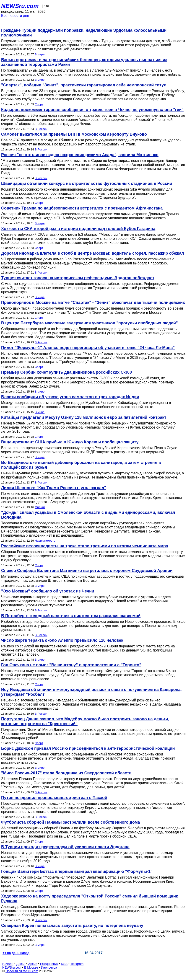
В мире (40, 54)
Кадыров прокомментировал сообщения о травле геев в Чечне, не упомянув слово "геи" (92, 110)
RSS (64, 964)
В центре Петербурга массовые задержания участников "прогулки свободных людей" (90, 323)
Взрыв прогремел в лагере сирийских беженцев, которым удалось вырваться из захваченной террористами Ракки (84, 62)
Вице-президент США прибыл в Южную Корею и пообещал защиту (70, 442)
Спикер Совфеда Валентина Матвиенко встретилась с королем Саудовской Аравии (87, 571)
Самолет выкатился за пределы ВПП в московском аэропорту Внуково (74, 134)
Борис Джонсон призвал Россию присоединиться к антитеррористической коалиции (88, 748)
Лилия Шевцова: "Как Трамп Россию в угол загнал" (54, 488)
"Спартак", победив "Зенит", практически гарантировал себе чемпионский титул (84, 85)
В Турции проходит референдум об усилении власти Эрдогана (65, 847)
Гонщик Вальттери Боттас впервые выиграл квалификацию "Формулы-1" (77, 871)
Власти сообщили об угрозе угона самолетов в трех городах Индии (70, 397)
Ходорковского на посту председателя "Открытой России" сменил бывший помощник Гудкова (90, 899)
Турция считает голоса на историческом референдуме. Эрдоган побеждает (78, 278)
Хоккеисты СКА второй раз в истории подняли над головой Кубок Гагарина (78, 229)
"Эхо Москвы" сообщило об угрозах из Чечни (48, 591)
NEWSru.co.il (12, 967)
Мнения (40, 507)
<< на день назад (16, 953)
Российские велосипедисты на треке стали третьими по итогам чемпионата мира (85, 546)
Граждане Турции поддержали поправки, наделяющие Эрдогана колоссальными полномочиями (84, 33)
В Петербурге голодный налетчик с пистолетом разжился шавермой (71, 616)
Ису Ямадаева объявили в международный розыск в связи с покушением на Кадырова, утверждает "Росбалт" (91, 692)
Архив (33, 964)
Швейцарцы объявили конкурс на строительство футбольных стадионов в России (87, 184)
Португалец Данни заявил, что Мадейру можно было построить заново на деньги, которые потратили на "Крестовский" (85, 721)
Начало (8, 964)
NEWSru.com (20, 6)
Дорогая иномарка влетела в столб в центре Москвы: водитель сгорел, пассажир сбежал (93, 253)
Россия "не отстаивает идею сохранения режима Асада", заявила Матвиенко (80, 155)
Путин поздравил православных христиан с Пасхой (54, 798)
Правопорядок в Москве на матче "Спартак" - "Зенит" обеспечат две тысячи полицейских (93, 303)
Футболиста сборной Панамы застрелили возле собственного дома (71, 822)
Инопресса (49, 967)
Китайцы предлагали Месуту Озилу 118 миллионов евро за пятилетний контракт (84, 417)
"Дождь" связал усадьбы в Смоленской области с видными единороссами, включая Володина (88, 515)
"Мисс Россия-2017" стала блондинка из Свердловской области (66, 773)
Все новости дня (15, 16)
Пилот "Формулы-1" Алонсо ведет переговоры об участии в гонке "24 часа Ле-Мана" (88, 348)
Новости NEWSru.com (22, 971)
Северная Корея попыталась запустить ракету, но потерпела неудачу (72, 926)
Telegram (77, 964)
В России (41, 129)
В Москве (31, 967)
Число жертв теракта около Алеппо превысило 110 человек (62, 640)
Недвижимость (45, 541)
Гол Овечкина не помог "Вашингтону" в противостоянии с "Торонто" (71, 665)
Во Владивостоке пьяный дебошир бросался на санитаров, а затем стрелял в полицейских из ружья (81, 465)
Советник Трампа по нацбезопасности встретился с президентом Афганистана (82, 208)
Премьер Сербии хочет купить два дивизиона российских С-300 (66, 372)
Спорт (39, 104)
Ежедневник (49, 964)
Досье (21, 964)
